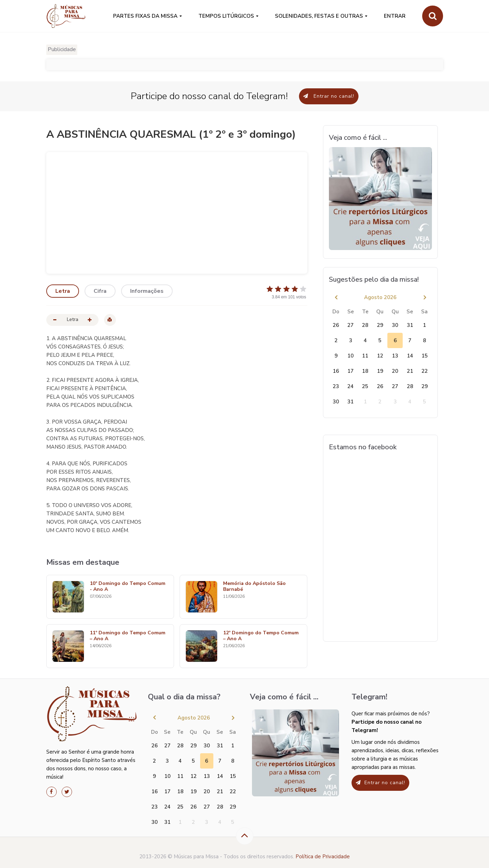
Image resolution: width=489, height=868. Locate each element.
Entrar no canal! (329, 96)
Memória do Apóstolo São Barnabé (254, 587)
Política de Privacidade (323, 857)
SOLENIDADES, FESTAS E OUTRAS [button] (319, 16)
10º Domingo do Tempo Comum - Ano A (128, 587)
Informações (147, 291)
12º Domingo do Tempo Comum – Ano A (261, 636)
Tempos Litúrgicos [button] (226, 16)
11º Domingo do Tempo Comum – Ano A (128, 636)
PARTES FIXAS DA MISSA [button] (145, 16)
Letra (63, 291)
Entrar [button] (395, 16)
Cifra (100, 291)
